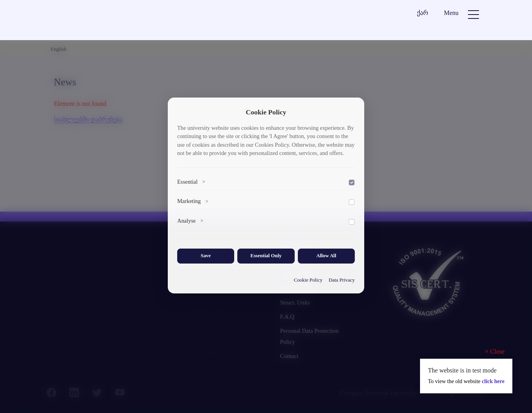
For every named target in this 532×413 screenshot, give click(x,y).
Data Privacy (342, 280)
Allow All (326, 256)
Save (206, 256)
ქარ (423, 13)
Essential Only (266, 256)
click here (493, 381)
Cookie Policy (308, 280)
